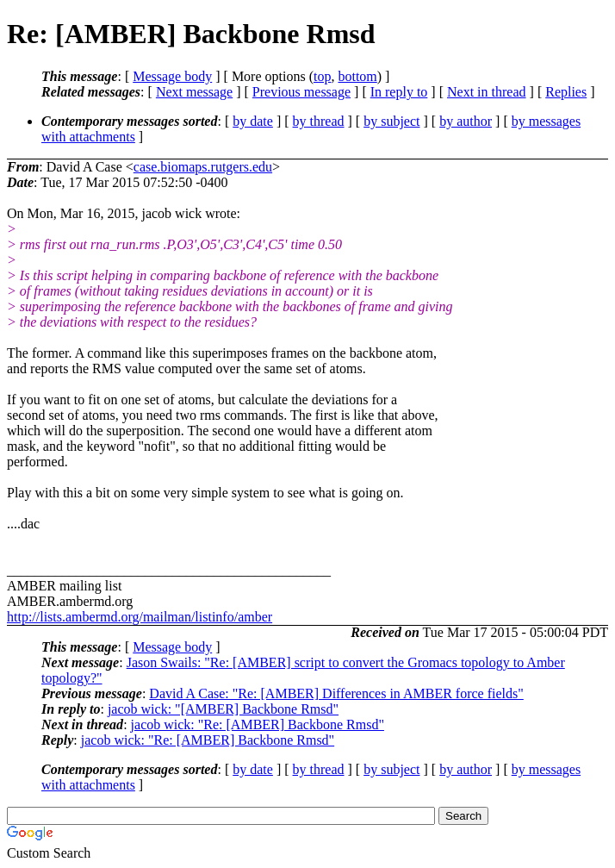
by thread (319, 121)
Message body (172, 76)
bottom (357, 76)
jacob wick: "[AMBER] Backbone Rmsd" (223, 709)
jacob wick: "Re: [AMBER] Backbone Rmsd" (258, 724)
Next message (194, 92)
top (322, 76)
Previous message (301, 92)
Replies (566, 92)
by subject (391, 121)
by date (253, 121)
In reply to (399, 92)
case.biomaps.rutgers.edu (203, 167)
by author (466, 121)
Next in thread (487, 92)
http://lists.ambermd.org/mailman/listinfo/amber (140, 617)
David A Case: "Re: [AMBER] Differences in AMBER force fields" (336, 693)
